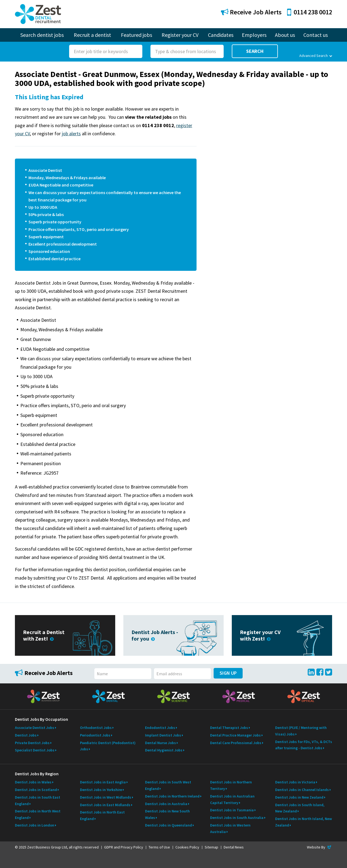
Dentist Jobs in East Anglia (103, 782)
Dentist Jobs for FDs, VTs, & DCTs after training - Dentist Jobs (304, 745)
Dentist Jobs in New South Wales (167, 814)
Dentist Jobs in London (35, 825)
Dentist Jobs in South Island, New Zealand (300, 808)
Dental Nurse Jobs (160, 743)
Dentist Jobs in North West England (38, 814)
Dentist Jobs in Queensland (168, 825)
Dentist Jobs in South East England (38, 801)
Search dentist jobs (42, 35)
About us (285, 35)
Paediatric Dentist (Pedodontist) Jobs (108, 746)
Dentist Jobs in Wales (33, 782)
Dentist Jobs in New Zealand (299, 797)
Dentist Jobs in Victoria (295, 782)
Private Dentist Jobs (32, 743)
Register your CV (180, 35)
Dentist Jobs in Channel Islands (302, 790)
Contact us (316, 35)
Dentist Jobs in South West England (168, 785)
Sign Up (228, 673)
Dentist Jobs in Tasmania (232, 810)
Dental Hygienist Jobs (164, 750)
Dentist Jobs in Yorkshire (101, 790)
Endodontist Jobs (160, 728)
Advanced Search (316, 56)
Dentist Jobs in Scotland (36, 790)
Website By (319, 847)
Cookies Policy (187, 847)
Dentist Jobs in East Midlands (105, 805)
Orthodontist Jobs (96, 728)
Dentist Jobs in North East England (102, 815)
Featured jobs (136, 35)
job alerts (71, 134)
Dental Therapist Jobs (229, 728)
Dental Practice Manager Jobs (235, 735)
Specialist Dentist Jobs (35, 750)
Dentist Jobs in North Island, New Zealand (303, 822)
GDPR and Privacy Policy (124, 847)
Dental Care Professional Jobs (236, 743)
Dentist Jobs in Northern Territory (231, 785)
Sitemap (211, 847)
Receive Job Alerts (251, 12)
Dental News (234, 847)
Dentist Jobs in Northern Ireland (172, 796)
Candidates (221, 35)
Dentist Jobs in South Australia (237, 818)
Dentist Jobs (26, 735)
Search (255, 51)
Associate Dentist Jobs (35, 728)
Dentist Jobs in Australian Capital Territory (232, 799)
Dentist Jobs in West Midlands (106, 797)
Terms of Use (159, 847)
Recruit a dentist (92, 35)
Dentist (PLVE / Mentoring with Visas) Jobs (301, 731)
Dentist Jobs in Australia (166, 804)
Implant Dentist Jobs (163, 735)
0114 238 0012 (310, 12)
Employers (254, 35)
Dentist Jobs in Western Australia (230, 828)
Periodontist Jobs (95, 735)
